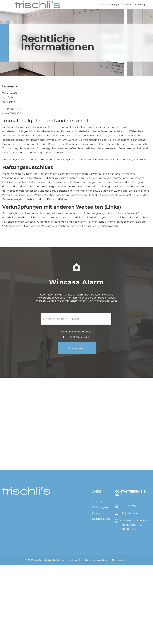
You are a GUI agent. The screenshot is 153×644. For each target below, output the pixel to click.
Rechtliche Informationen (94, 560)
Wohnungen (113, 5)
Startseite (100, 5)
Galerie (125, 5)
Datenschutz (120, 560)
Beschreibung (138, 5)
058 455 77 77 (128, 506)
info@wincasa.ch (12, 113)
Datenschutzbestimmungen (76, 332)
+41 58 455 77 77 (12, 109)
